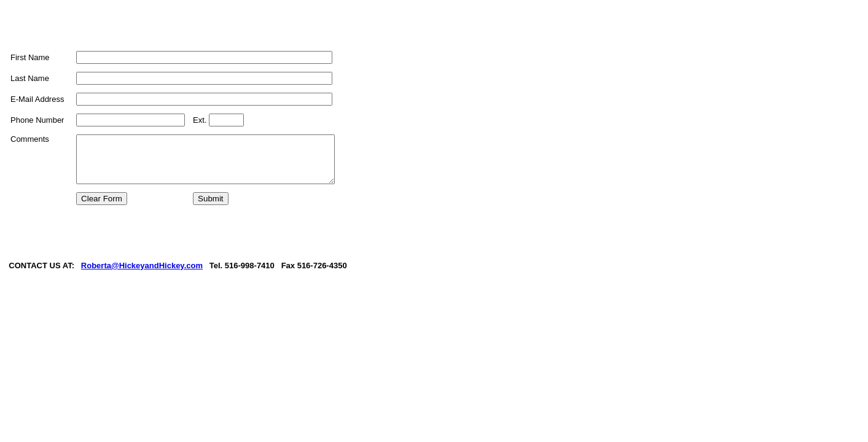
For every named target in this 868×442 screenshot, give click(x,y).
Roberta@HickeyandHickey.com (143, 291)
